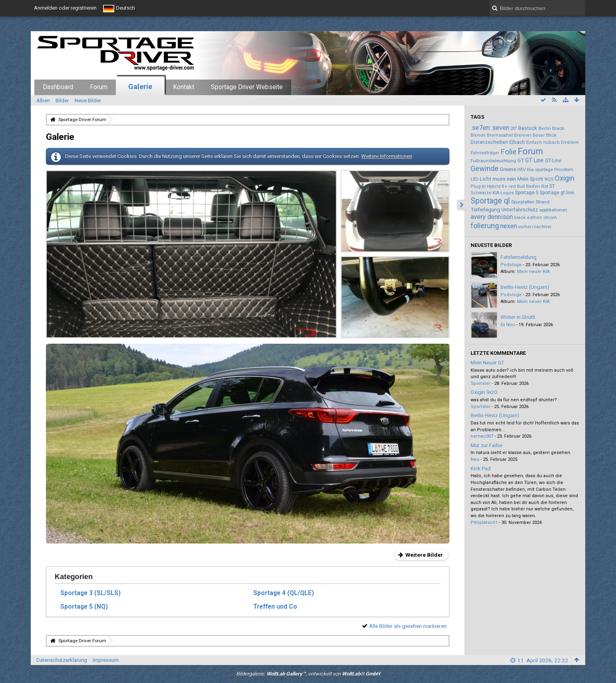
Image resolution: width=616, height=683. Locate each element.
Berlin (545, 128)
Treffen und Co (275, 607)
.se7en (480, 128)
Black (558, 128)
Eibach (517, 142)
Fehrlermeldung (519, 257)
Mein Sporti (530, 179)
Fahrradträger (485, 153)
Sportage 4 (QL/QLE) (284, 593)
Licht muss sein (498, 179)
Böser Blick (544, 135)
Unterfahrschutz (520, 210)
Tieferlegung (485, 210)
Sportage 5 (527, 193)
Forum (99, 87)
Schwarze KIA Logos (492, 193)
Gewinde (485, 168)
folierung (485, 226)
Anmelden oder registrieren (65, 8)
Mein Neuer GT (487, 363)
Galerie (140, 87)
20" (514, 128)
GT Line (535, 160)
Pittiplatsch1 (484, 523)
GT (521, 160)
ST (552, 186)
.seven (500, 128)
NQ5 (549, 179)
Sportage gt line (557, 193)
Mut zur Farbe (486, 445)
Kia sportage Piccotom (550, 169)
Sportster (481, 383)
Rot (545, 186)
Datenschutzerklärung (62, 660)
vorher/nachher (535, 227)
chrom (550, 217)
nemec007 (482, 436)
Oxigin (564, 178)
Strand (543, 202)
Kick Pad (481, 469)
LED (475, 179)
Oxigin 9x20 (484, 392)
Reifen (533, 186)
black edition (528, 218)
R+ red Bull (513, 186)
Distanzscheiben (489, 142)
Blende (478, 135)
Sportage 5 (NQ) (84, 607)
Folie (509, 152)
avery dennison (492, 217)
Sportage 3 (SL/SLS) (90, 593)
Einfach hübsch (543, 142)
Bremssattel (500, 135)
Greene (508, 169)
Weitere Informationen (387, 156)
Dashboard (58, 87)
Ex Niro (508, 325)
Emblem (570, 142)
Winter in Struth (518, 317)
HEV (522, 170)
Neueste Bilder (491, 245)
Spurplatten (523, 202)
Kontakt (184, 87)
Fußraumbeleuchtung (493, 161)
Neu (475, 459)
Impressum (106, 660)
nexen (509, 226)
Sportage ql (490, 201)
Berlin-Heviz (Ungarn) (525, 287)
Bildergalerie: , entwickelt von (308, 674)
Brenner (523, 135)
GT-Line (553, 160)
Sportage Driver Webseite (247, 87)
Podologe (511, 265)
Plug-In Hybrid (486, 186)
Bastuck (528, 128)
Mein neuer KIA (533, 272)
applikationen (553, 210)
